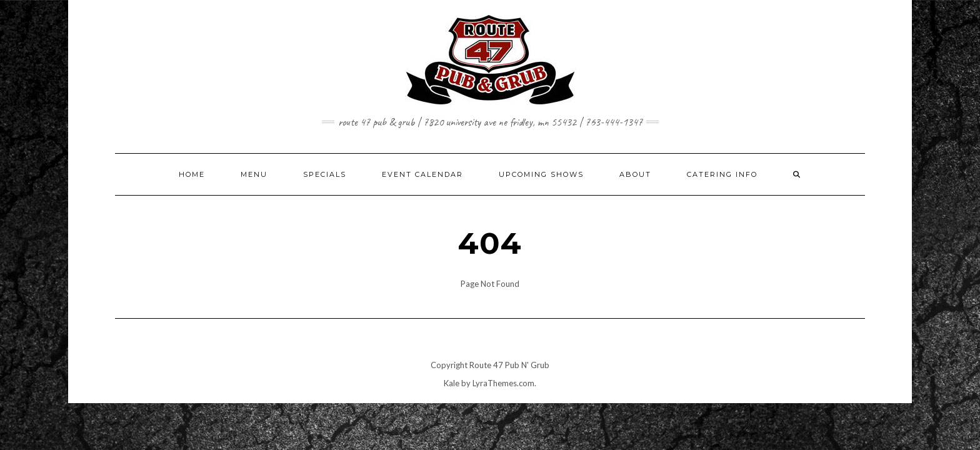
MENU (254, 174)
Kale (452, 383)
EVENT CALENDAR (422, 174)
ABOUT (635, 174)
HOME (192, 174)
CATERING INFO (722, 174)
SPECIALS (325, 174)
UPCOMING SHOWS (541, 174)
